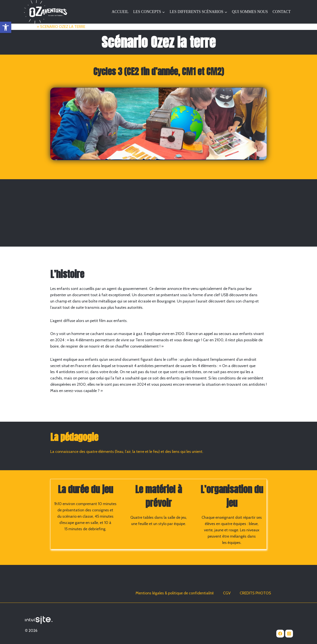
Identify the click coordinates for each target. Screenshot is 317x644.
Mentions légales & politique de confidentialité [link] (175, 593)
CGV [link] (227, 593)
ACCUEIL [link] (120, 12)
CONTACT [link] (282, 12)
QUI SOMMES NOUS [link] (250, 12)
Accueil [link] (30, 27)
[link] (6, 27)
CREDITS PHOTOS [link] (255, 593)
